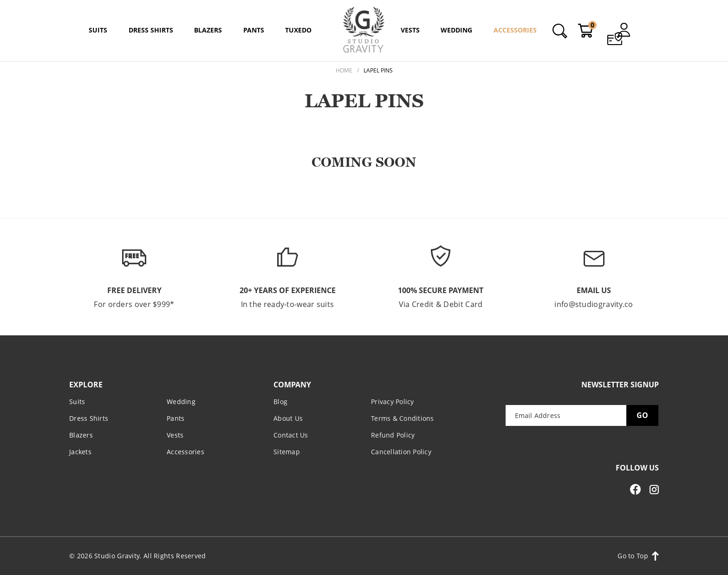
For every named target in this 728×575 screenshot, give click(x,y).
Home (344, 70)
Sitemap (287, 451)
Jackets (80, 451)
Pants (175, 418)
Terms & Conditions (403, 418)
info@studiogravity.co (594, 304)
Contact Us (291, 435)
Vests (175, 435)
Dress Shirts (89, 418)
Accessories (185, 451)
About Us (288, 418)
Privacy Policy (393, 401)
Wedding (181, 401)
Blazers (81, 435)
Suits (77, 401)
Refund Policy (393, 435)
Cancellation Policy (401, 451)
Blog (280, 401)
